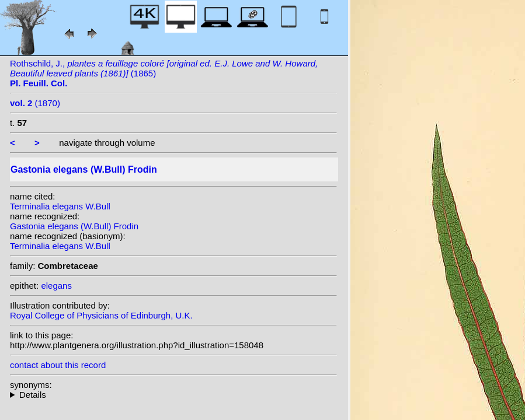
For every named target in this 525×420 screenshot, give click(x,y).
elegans (56, 286)
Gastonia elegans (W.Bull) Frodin (74, 226)
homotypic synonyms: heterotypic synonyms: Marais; (173, 395)
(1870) (35, 103)
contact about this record (58, 365)
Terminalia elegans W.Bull (60, 206)
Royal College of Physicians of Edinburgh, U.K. (101, 315)
